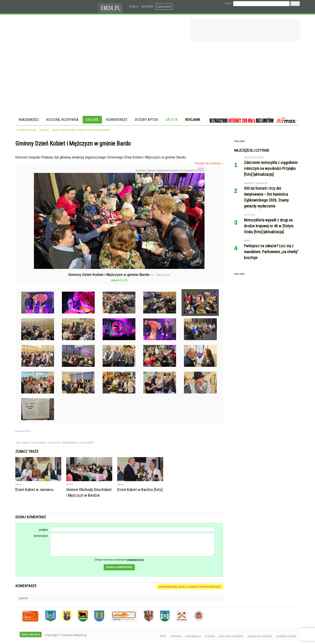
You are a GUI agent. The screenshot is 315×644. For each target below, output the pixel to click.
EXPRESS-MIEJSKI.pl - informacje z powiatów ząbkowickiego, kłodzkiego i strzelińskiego (57, 7)
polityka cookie (286, 636)
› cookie (227, 3)
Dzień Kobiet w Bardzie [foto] (140, 490)
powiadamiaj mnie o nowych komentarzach (190, 587)
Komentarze (117, 120)
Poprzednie (25, 215)
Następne (214, 204)
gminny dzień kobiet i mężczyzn (41, 443)
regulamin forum (135, 560)
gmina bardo (69, 443)
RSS (163, 636)
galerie (44, 130)
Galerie (92, 120)
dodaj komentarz (119, 567)
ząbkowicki (164, 7)
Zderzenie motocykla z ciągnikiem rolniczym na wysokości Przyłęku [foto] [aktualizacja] (271, 168)
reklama (176, 636)
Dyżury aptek (146, 120)
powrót (23, 598)
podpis (43, 530)
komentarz (41, 536)
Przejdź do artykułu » (209, 163)
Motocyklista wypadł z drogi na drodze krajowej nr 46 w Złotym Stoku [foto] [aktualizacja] (269, 226)
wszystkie (148, 6)
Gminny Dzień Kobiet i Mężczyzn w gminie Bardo (81, 130)
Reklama (193, 120)
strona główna (27, 130)
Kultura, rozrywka (62, 120)
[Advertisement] (157, 79)
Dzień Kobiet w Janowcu (34, 490)
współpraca (193, 636)
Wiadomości (29, 120)
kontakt (210, 636)
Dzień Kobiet (87, 443)
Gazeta (172, 120)
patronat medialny (231, 636)
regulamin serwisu (260, 636)
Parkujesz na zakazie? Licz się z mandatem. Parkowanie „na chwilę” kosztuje (271, 252)
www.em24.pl (112, 7)
